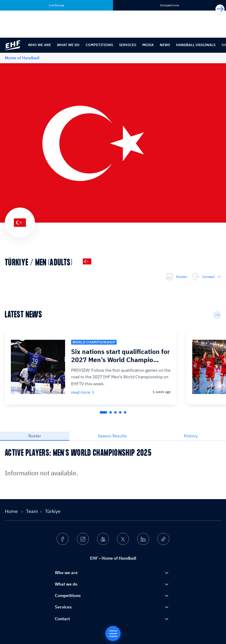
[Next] (220, 9)
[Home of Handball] (113, 633)
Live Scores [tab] (56, 5)
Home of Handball (22, 58)
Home (12, 511)
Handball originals (196, 45)
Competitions (99, 45)
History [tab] (191, 436)
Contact (207, 277)
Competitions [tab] (169, 5)
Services (128, 45)
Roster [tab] (35, 436)
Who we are (39, 45)
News (165, 45)
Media (148, 45)
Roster (177, 277)
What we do (68, 45)
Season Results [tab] (112, 436)
